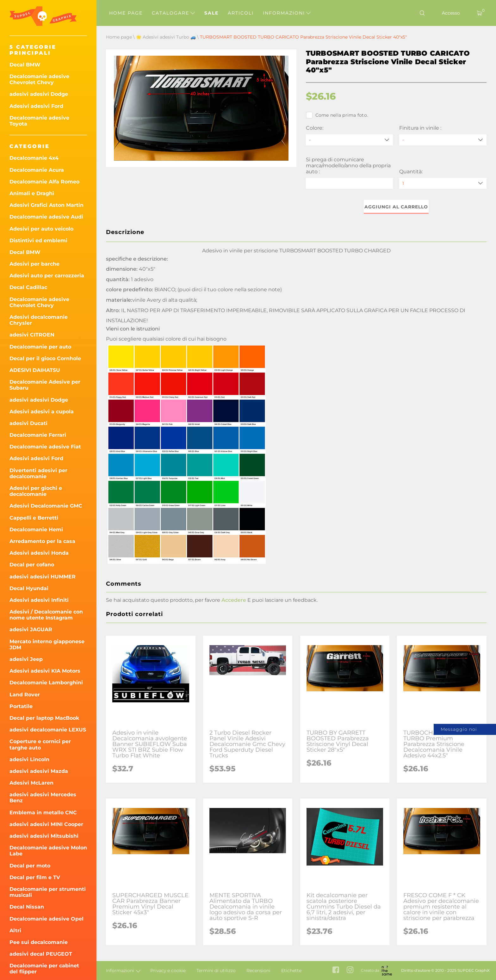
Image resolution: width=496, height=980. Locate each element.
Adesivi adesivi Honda (39, 553)
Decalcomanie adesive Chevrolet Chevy (39, 79)
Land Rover (25, 695)
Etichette (291, 971)
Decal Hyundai (29, 588)
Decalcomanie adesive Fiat (45, 447)
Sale (211, 13)
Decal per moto (30, 866)
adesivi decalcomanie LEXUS (48, 730)
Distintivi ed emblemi (38, 240)
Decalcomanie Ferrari (38, 435)
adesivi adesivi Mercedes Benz (43, 798)
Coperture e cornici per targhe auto (40, 744)
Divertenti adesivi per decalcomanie (38, 473)
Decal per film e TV (35, 877)
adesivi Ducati (28, 423)
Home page (126, 13)
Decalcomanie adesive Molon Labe (48, 851)
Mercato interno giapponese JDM (47, 644)
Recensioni (258, 971)
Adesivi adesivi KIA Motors (45, 671)
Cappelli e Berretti (34, 518)
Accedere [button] (234, 600)
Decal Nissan (27, 907)
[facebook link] (336, 970)
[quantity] (443, 183)
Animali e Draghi (32, 193)
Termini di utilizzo (216, 971)
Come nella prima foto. (337, 115)
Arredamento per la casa (42, 541)
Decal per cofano (32, 565)
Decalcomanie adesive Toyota (39, 121)
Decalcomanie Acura (37, 170)
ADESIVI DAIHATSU (35, 370)
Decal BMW (25, 65)
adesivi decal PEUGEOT (41, 954)
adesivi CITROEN (32, 335)
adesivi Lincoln (29, 759)
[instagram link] (350, 970)
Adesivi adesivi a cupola (42, 412)
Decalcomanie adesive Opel (46, 919)
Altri (15, 931)
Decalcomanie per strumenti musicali (48, 892)
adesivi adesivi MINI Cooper (46, 824)
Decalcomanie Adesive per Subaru (45, 385)
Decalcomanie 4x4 (34, 158)
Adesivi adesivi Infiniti (39, 600)
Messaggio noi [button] (459, 729)
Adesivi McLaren (31, 783)
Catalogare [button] (173, 13)
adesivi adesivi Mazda (39, 771)
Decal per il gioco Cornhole (45, 358)
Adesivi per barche (34, 264)
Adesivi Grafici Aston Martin (46, 205)
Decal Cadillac (28, 287)
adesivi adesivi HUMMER (43, 577)
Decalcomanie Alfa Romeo (44, 182)
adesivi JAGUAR (31, 629)
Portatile (21, 706)
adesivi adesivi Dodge (39, 94)
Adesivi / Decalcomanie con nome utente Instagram (46, 615)
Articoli (241, 13)
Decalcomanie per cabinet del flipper (44, 969)
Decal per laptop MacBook (44, 718)
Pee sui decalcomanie (39, 942)
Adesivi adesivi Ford (36, 106)
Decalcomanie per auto (40, 347)
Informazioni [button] (287, 13)
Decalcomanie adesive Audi (46, 217)
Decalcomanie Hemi (36, 530)
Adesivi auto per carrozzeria (47, 276)
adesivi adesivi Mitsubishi (44, 836)
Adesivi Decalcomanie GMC (46, 506)
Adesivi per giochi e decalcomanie (36, 491)
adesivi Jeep (26, 659)
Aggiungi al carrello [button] (396, 207)
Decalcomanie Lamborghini (46, 683)
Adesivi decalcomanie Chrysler (39, 320)
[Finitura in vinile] (443, 140)
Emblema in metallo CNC (43, 813)
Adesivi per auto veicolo (41, 229)
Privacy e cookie (168, 971)
